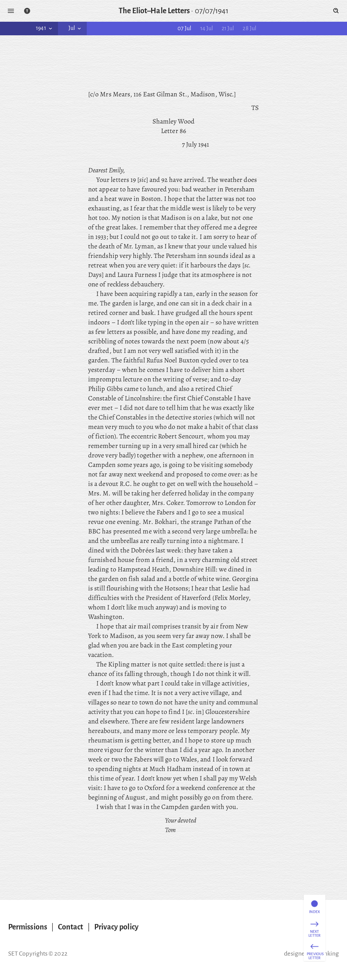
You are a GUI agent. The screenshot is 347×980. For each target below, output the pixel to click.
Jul (75, 28)
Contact (71, 927)
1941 (45, 28)
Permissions (28, 927)
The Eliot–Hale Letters (154, 11)
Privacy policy (116, 927)
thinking (328, 954)
